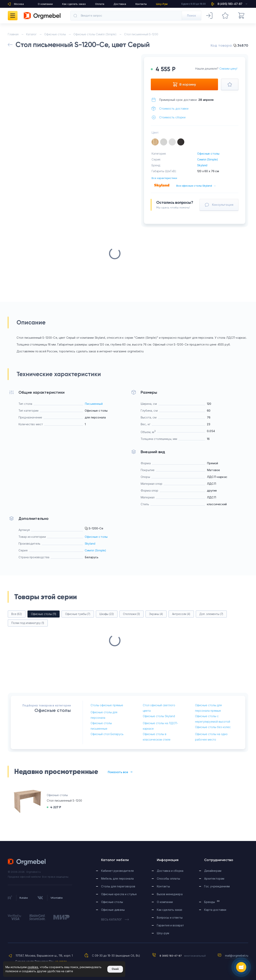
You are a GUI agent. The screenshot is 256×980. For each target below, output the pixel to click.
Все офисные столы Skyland (196, 186)
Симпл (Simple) (207, 159)
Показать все (120, 772)
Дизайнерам (213, 871)
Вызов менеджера (170, 894)
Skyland (202, 165)
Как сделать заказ (74, 4)
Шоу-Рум (162, 4)
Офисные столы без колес (213, 727)
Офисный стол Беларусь (107, 734)
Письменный (94, 404)
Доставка (120, 4)
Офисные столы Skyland (159, 716)
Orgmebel (27, 862)
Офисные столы (208, 154)
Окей (115, 969)
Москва (19, 4)
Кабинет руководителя (117, 871)
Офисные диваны (113, 910)
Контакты (141, 4)
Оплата (100, 4)
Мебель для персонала (117, 879)
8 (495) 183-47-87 (171, 956)
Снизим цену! (228, 69)
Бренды (212, 902)
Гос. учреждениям (217, 886)
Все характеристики (164, 178)
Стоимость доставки (174, 109)
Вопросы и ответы (170, 918)
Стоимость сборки (172, 117)
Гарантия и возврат (170, 925)
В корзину (184, 84)
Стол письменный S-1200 (64, 801)
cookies (33, 967)
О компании (45, 4)
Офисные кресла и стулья (119, 894)
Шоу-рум (163, 933)
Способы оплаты (169, 879)
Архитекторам (214, 879)
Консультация (219, 205)
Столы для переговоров (118, 886)
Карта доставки (215, 910)
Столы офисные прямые (107, 705)
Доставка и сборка (170, 871)
